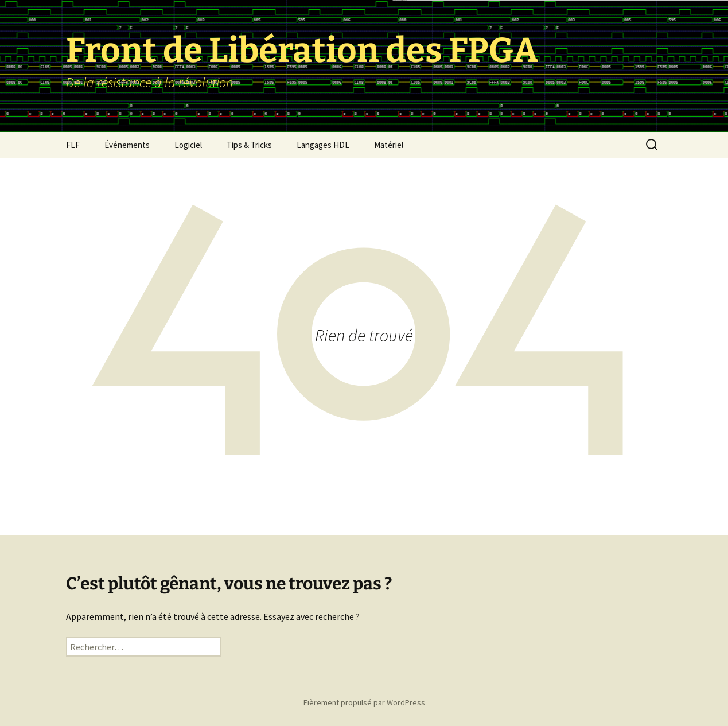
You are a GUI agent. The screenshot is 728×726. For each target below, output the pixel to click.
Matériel (389, 145)
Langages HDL (323, 145)
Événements (127, 145)
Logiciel (188, 145)
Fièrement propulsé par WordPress (364, 702)
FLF (73, 145)
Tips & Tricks (249, 145)
